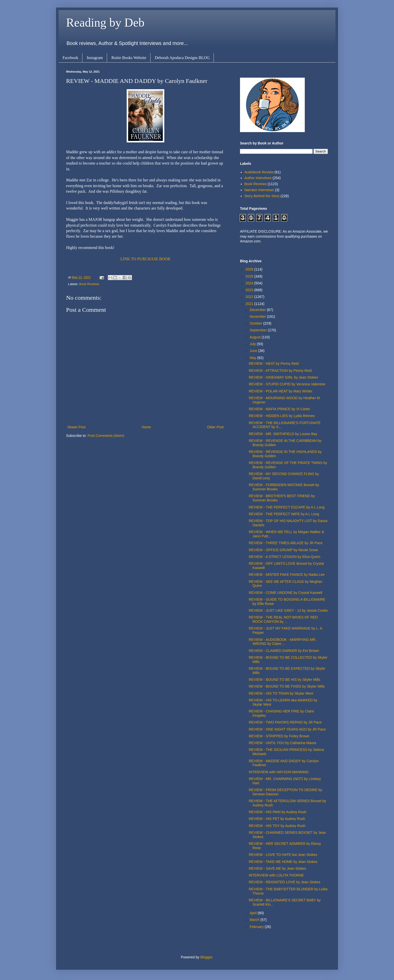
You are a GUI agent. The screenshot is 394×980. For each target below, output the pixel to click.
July (253, 344)
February (257, 927)
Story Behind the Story (262, 196)
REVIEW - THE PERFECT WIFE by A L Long (284, 514)
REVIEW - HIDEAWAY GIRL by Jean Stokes (283, 377)
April (254, 913)
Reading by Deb (105, 22)
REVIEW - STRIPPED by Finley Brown (279, 736)
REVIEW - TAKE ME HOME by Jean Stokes (283, 862)
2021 (250, 304)
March (255, 920)
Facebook (70, 58)
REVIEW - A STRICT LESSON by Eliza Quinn (285, 557)
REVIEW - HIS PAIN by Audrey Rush (278, 812)
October (256, 323)
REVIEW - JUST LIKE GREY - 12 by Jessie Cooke (288, 610)
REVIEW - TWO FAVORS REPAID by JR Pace (285, 722)
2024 (250, 283)
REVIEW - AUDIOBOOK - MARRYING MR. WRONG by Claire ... (283, 642)
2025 (250, 276)
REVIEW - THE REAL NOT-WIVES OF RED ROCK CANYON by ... (283, 619)
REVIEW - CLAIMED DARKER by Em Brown (284, 651)
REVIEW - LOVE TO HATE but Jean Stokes (283, 855)
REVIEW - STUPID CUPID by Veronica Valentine (287, 384)
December (258, 310)
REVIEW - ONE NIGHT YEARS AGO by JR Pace (287, 729)
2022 (250, 297)
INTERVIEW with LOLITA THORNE (276, 875)
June (254, 351)
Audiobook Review (259, 172)
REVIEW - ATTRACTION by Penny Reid (280, 371)
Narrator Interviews (259, 190)
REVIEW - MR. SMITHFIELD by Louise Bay (283, 434)
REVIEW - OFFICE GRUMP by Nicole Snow (283, 550)
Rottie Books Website (129, 58)
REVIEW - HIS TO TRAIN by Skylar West (281, 693)
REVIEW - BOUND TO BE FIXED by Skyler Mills (287, 686)
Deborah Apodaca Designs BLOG (182, 58)
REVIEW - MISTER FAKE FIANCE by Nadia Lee (287, 575)
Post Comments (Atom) (106, 436)
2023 (250, 290)
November (258, 317)
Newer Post (76, 427)
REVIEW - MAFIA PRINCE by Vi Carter (279, 409)
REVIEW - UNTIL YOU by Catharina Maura (282, 743)
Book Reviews (89, 284)
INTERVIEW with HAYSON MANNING (279, 772)
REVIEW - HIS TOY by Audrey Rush (277, 826)
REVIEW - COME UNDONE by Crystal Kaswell (285, 593)
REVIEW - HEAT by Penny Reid (274, 364)
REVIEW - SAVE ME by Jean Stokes (277, 868)
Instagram (95, 58)
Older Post (215, 427)
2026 (250, 269)
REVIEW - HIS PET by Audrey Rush (277, 819)
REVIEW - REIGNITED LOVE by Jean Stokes (285, 882)
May (253, 358)
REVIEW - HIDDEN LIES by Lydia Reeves (282, 416)
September (259, 330)
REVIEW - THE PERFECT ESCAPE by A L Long (287, 507)
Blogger (206, 957)
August (255, 337)
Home (146, 427)
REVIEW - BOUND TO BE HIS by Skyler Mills (284, 680)
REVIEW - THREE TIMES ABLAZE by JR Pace (286, 543)
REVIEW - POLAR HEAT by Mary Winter (281, 391)
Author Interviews (258, 178)
